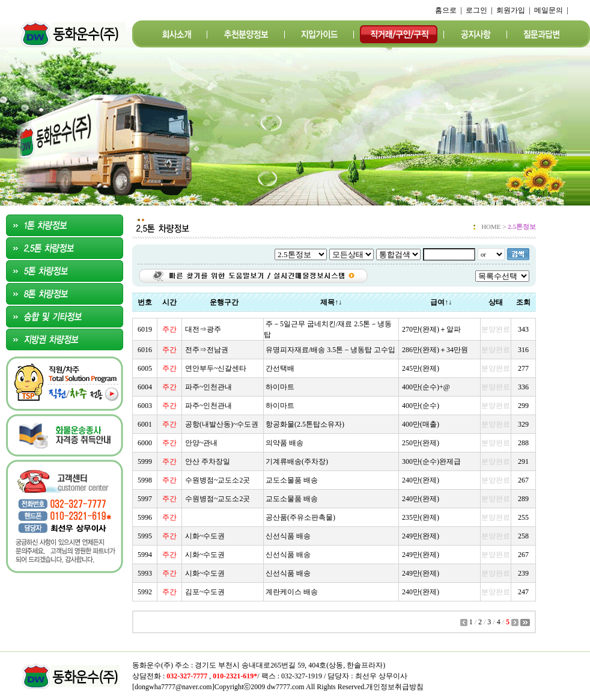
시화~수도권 (205, 536)
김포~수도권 (205, 592)
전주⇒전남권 (207, 350)
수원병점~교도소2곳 (218, 480)
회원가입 (511, 10)
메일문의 (549, 10)
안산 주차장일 (208, 461)
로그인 (476, 10)
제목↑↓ (331, 302)
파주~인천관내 (209, 387)
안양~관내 (202, 443)
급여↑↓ (441, 302)
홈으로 (446, 10)
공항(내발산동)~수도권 (222, 424)
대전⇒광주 (203, 329)
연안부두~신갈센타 (216, 368)
